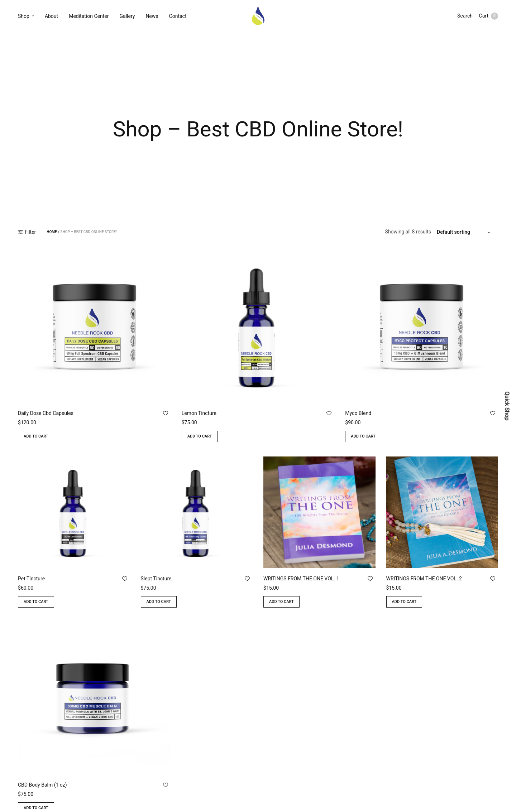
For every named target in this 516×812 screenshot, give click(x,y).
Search (464, 17)
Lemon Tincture (199, 413)
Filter (27, 232)
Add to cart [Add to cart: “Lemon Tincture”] (200, 436)
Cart (489, 17)
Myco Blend (358, 413)
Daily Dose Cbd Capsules (46, 413)
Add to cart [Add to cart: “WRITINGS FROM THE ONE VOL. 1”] (281, 602)
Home (52, 232)
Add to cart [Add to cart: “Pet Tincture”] (36, 602)
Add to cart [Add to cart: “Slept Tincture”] (159, 602)
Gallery (127, 17)
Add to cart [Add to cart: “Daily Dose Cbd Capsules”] (36, 436)
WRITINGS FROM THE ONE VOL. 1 (301, 579)
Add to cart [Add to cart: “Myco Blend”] (363, 436)
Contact (178, 17)
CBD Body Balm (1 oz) (42, 785)
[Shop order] (465, 232)
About (51, 17)
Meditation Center (89, 17)
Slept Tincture (156, 579)
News (152, 17)
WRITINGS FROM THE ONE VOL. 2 (424, 579)
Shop (24, 17)
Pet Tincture (31, 579)
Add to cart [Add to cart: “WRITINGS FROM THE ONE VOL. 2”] (404, 602)
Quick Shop (507, 406)
